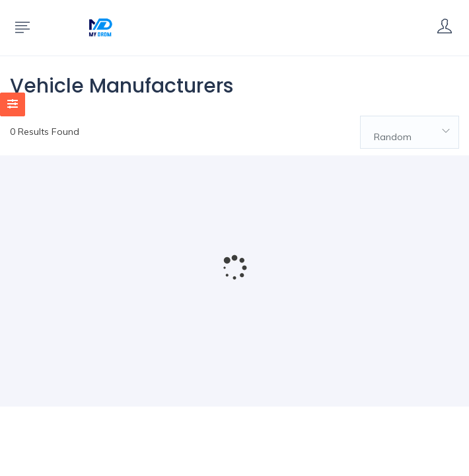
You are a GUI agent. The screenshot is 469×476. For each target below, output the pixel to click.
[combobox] (410, 132)
